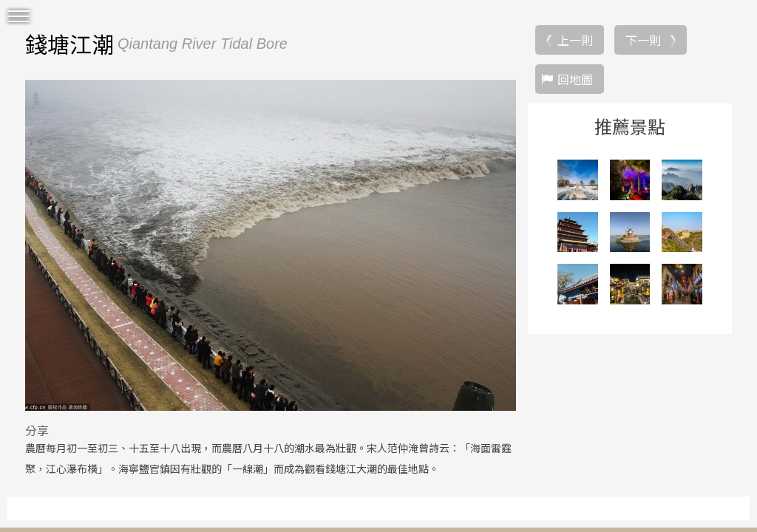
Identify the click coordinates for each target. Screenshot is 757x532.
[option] (271, 245)
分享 (37, 430)
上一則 (575, 40)
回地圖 (575, 79)
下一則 (643, 40)
